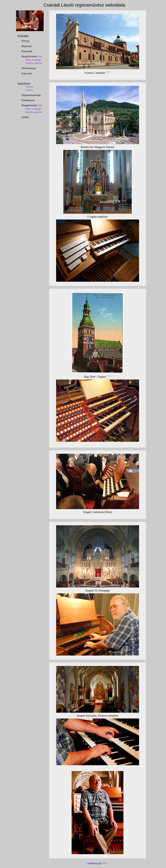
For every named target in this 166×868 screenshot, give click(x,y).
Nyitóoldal (23, 36)
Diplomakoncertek (31, 95)
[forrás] (108, 72)
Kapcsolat (27, 73)
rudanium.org (95, 863)
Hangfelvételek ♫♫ (34, 60)
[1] (108, 376)
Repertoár (27, 46)
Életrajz (26, 41)
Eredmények (28, 100)
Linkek (25, 117)
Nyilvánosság (29, 68)
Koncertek (27, 51)
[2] (110, 376)
